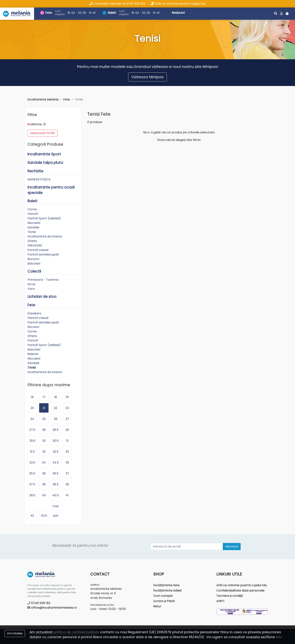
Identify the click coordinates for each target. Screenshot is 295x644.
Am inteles (15, 633)
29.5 (32, 441)
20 (32, 408)
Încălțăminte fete (166, 585)
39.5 (32, 495)
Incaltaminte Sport (44, 154)
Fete (49, 13)
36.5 (56, 473)
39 (67, 484)
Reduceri (178, 13)
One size (56, 507)
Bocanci (33, 259)
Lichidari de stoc (42, 297)
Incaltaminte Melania (43, 99)
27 (67, 419)
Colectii (34, 271)
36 (44, 473)
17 (44, 397)
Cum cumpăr (163, 596)
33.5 (32, 463)
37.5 (32, 484)
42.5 (44, 516)
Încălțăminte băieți (167, 590)
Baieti (112, 13)
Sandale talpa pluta (45, 163)
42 (32, 516)
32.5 (56, 452)
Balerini (33, 354)
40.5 (56, 495)
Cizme (32, 209)
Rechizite (35, 171)
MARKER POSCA (39, 179)
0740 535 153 (39, 603)
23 (67, 408)
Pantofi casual (38, 250)
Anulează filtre (42, 133)
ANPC (220, 601)
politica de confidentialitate (76, 632)
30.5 (56, 441)
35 (67, 463)
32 (44, 452)
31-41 (92, 13)
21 (44, 408)
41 (67, 495)
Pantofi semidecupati (43, 254)
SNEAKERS (35, 245)
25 (44, 419)
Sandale (33, 227)
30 (44, 441)
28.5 (56, 430)
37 (67, 473)
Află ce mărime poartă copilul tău (178, 4)
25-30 (82, 13)
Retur (157, 606)
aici (279, 637)
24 (32, 419)
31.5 (32, 452)
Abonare (232, 546)
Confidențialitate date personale (240, 590)
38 (44, 484)
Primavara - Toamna (43, 280)
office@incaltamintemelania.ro (52, 608)
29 (67, 430)
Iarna (31, 284)
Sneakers (34, 313)
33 (67, 452)
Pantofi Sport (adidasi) (44, 218)
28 (44, 430)
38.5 (56, 484)
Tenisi (32, 232)
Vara (31, 289)
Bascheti (34, 263)
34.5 (56, 463)
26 (56, 419)
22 (56, 408)
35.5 (32, 473)
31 (67, 441)
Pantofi (33, 214)
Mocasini (34, 223)
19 (67, 397)
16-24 (71, 13)
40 (44, 495)
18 (56, 397)
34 (44, 463)
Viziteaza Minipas (147, 77)
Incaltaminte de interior (45, 236)
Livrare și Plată (164, 601)
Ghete (32, 241)
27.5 (32, 430)
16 (32, 397)
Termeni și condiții (230, 596)
